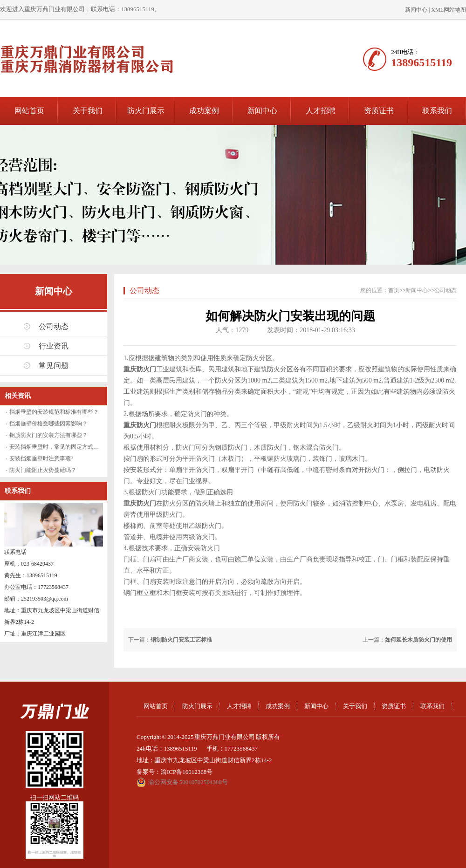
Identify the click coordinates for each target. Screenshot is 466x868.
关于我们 (88, 111)
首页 (394, 290)
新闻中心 (416, 10)
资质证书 (379, 111)
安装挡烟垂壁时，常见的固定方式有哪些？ (62, 447)
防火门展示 (146, 111)
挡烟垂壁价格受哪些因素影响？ (48, 424)
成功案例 (204, 111)
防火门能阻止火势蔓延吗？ (43, 470)
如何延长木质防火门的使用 (418, 640)
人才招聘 (321, 111)
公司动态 (54, 326)
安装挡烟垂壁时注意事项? (41, 458)
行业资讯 (54, 346)
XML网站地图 (449, 10)
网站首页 (29, 111)
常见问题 (54, 366)
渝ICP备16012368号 (187, 772)
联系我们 (437, 111)
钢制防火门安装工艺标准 (181, 640)
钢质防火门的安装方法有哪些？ (48, 435)
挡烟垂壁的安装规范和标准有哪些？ (54, 412)
